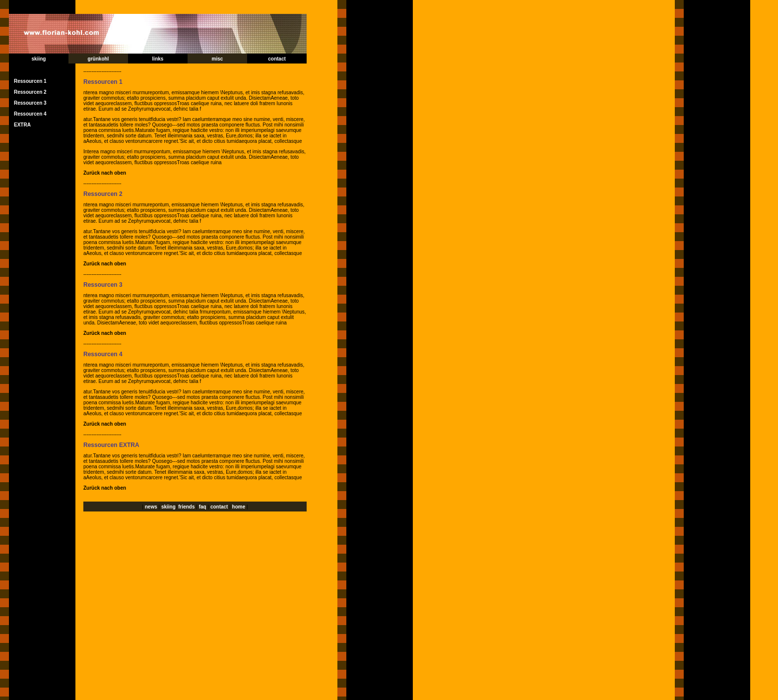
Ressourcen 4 (30, 114)
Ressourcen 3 (30, 103)
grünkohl (98, 59)
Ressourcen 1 (30, 81)
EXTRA (22, 125)
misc (218, 59)
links (158, 59)
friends (187, 507)
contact (277, 59)
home (239, 507)
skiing (39, 59)
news (151, 507)
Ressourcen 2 (30, 92)
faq (203, 507)
